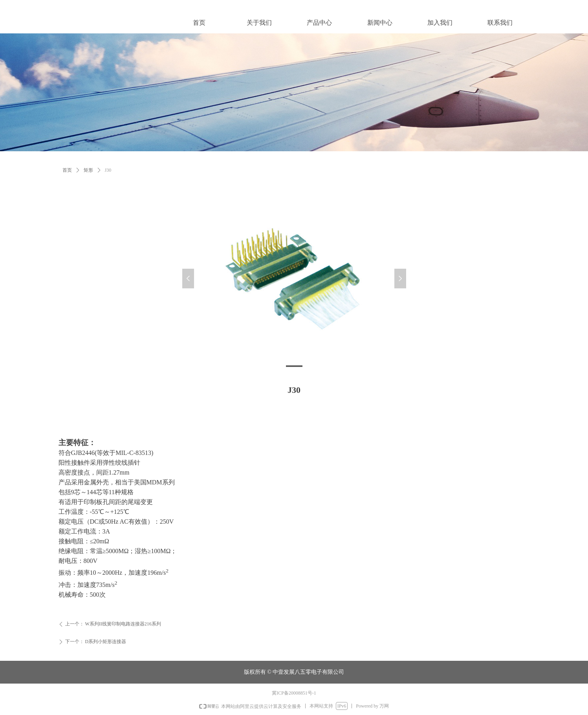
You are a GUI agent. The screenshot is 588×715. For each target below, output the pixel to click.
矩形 (88, 170)
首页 (67, 170)
